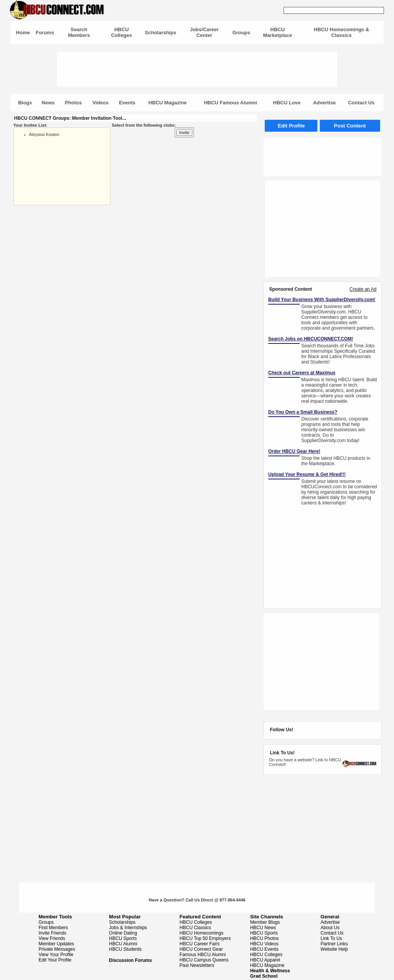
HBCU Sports (123, 938)
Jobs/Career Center (204, 32)
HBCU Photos (265, 938)
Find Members (53, 928)
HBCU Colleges (122, 32)
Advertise (324, 103)
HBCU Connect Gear (201, 949)
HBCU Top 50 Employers (205, 938)
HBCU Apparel (265, 960)
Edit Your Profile (55, 960)
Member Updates (56, 944)
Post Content (350, 126)
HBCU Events (264, 949)
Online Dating (123, 933)
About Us (330, 928)
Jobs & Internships (128, 928)
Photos (73, 103)
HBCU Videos (264, 944)
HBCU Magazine (168, 103)
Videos (100, 103)
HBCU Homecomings (202, 933)
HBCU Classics (195, 928)
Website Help (334, 949)
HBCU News (263, 928)
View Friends (52, 938)
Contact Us (361, 103)
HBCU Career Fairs (200, 944)
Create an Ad (363, 289)
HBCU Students (125, 949)
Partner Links (334, 944)
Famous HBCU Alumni (203, 955)
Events (127, 103)
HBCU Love (287, 103)
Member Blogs (265, 922)
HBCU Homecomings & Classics (342, 32)
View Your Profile (56, 955)
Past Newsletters (197, 965)
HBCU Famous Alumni (230, 103)
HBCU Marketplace (278, 32)
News (48, 103)
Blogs (25, 103)
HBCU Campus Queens (204, 960)
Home (23, 33)
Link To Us (331, 938)
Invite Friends (52, 933)
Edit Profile (291, 126)
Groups (241, 33)
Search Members (79, 32)
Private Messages (57, 949)
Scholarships (161, 33)
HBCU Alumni (123, 944)
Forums (45, 33)
